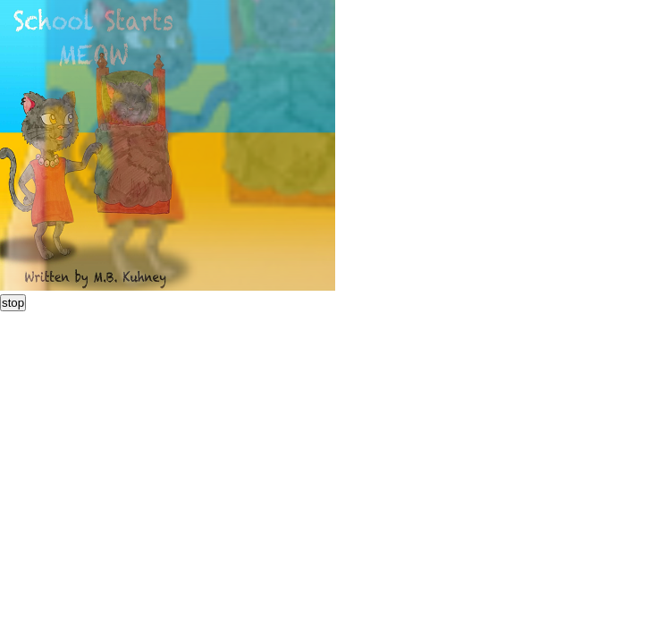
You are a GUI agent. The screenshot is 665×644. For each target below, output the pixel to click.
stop (13, 303)
